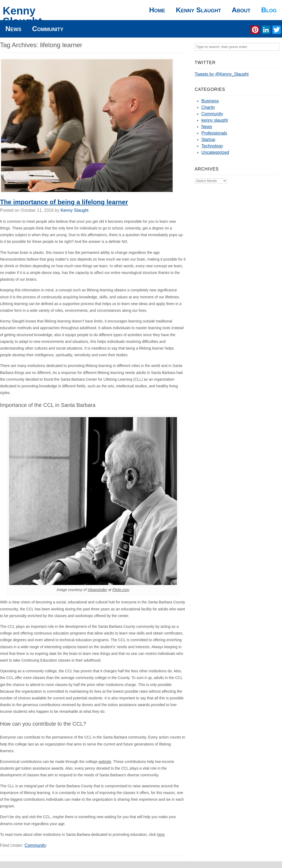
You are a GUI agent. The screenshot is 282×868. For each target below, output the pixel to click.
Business (210, 101)
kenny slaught (215, 120)
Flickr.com (121, 590)
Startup (208, 140)
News (13, 29)
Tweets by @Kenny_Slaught (222, 74)
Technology (212, 146)
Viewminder (97, 590)
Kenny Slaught (22, 16)
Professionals (214, 133)
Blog (269, 10)
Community (48, 29)
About (241, 10)
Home (157, 10)
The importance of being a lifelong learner (64, 202)
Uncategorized (215, 152)
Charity (208, 107)
